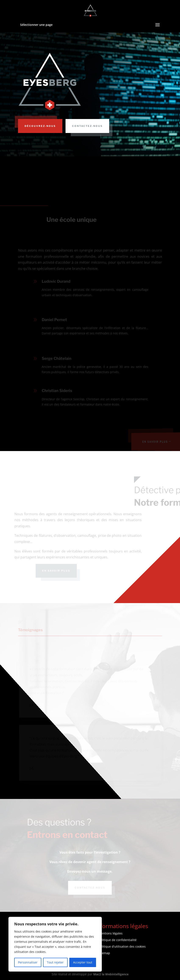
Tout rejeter (55, 962)
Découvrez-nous (40, 126)
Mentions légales (110, 933)
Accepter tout (83, 962)
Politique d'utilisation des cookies (122, 946)
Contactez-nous (87, 126)
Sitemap (104, 953)
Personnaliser (28, 962)
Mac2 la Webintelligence (111, 974)
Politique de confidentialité (117, 940)
